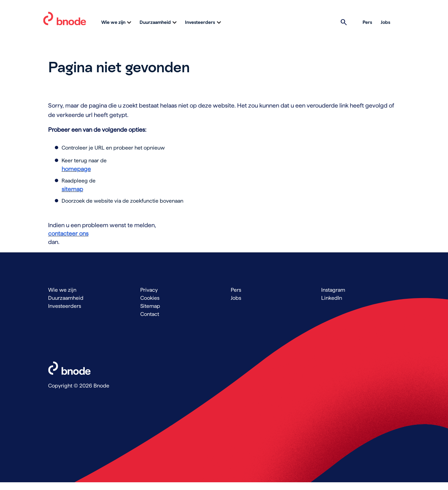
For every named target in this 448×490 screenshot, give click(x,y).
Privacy (149, 290)
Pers (367, 22)
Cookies (150, 298)
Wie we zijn (113, 22)
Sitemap (150, 306)
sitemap (72, 189)
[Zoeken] (343, 22)
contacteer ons (68, 233)
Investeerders (200, 22)
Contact (150, 314)
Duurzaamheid (155, 22)
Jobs (385, 22)
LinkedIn (332, 298)
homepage (76, 169)
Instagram (333, 290)
